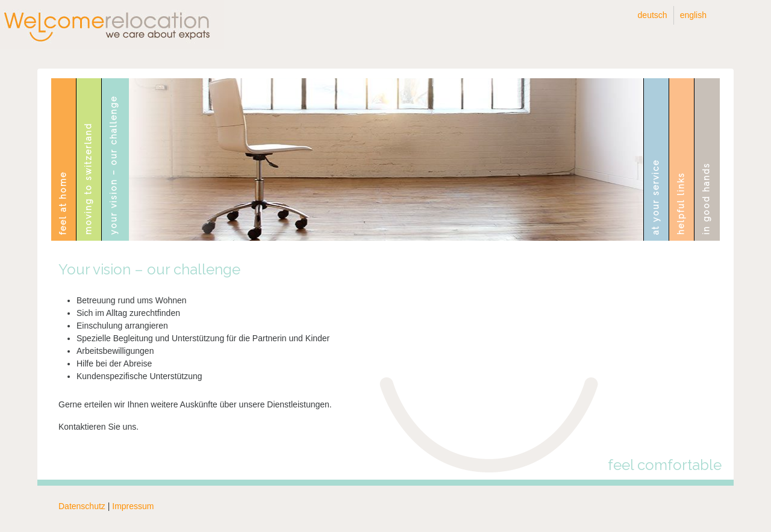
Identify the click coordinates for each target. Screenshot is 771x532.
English (693, 15)
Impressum (133, 506)
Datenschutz (82, 506)
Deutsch (653, 15)
